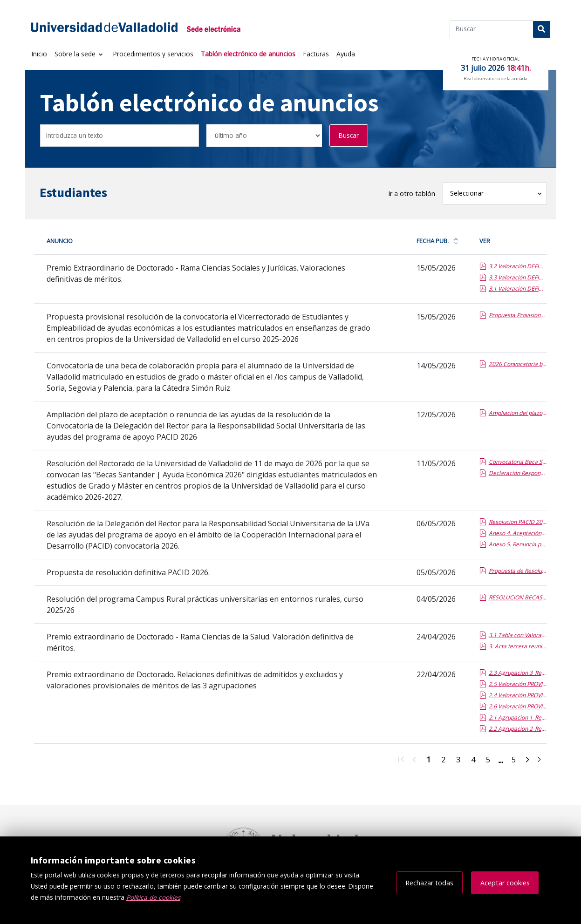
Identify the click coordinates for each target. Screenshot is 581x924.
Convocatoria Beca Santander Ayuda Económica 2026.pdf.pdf (518, 462)
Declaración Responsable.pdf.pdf (518, 473)
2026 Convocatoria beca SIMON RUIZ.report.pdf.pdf (518, 364)
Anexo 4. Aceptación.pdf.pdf (518, 533)
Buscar (349, 135)
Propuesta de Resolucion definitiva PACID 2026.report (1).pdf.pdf (518, 571)
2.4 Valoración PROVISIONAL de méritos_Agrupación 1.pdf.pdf (518, 695)
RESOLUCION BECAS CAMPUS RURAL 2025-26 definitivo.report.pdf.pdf (518, 597)
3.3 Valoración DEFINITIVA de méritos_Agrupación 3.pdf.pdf (518, 277)
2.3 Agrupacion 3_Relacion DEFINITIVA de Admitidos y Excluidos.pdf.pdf (518, 673)
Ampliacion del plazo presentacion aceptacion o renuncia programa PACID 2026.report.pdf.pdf (518, 413)
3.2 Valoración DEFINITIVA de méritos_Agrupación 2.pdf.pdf (518, 266)
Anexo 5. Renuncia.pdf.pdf (518, 544)
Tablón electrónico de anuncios (248, 54)
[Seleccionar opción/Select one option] (264, 136)
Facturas (316, 54)
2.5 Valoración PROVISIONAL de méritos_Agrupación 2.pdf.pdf (518, 684)
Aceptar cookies (505, 883)
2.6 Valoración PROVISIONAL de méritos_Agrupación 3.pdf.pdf (518, 706)
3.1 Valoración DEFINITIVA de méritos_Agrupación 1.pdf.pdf (518, 289)
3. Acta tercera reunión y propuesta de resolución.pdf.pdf (518, 646)
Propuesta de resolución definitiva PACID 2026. (128, 572)
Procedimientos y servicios (153, 54)
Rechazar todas (429, 883)
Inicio (39, 54)
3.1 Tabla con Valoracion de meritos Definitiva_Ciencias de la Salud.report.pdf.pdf (518, 635)
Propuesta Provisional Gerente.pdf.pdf (518, 315)
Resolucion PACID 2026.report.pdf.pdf (518, 522)
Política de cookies (153, 897)
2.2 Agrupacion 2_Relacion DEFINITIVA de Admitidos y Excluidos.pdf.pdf (518, 729)
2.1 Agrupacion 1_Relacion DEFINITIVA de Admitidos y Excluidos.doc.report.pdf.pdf (518, 717)
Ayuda (346, 54)
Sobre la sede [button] (76, 54)
